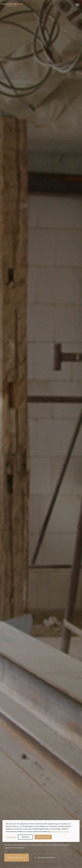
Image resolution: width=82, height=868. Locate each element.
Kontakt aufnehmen (17, 857)
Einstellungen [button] (11, 837)
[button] (77, 5)
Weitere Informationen (60, 832)
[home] (12, 5)
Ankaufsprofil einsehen (45, 858)
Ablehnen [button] (25, 837)
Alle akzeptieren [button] (43, 837)
